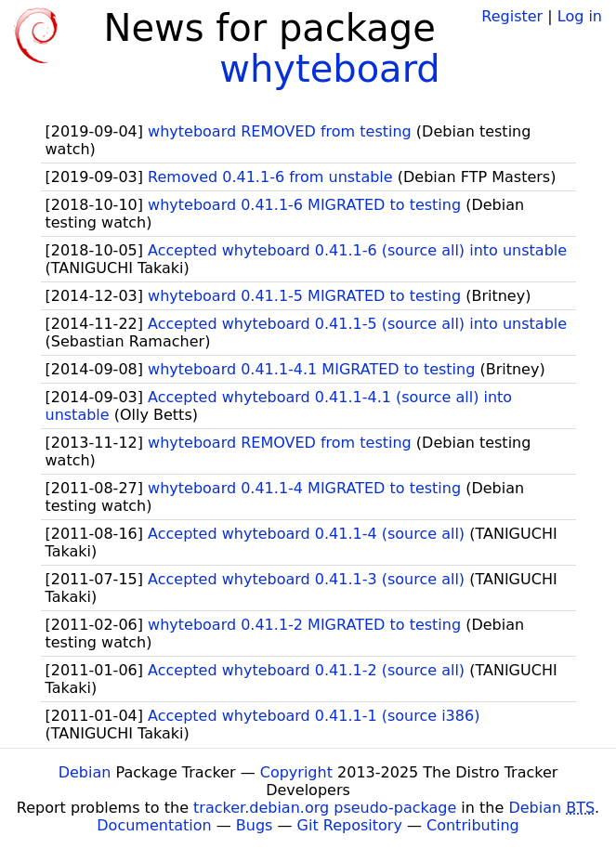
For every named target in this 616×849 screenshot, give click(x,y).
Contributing (473, 825)
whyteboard (330, 69)
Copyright (296, 772)
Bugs (255, 825)
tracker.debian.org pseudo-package (325, 808)
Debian (85, 772)
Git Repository (350, 825)
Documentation (154, 825)
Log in (580, 16)
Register (512, 16)
